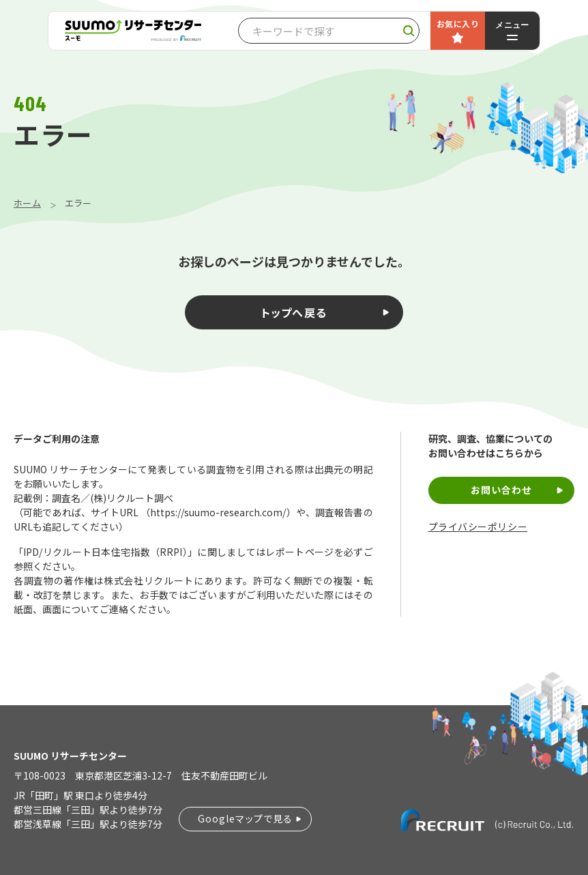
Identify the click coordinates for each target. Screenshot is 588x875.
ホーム (27, 203)
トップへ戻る (294, 312)
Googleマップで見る (245, 818)
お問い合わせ (501, 490)
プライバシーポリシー (478, 527)
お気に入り (458, 24)
